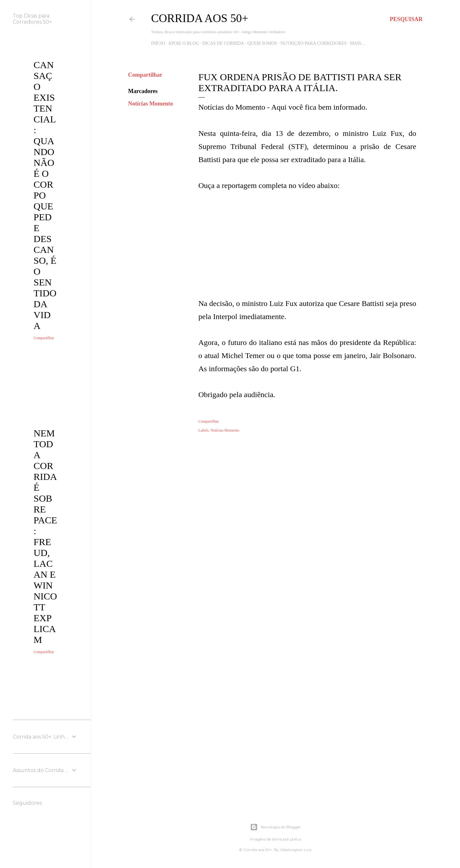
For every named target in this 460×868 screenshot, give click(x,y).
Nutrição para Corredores (314, 43)
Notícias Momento (150, 104)
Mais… (358, 43)
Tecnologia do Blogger (276, 827)
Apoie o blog (183, 43)
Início (158, 43)
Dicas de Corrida (223, 43)
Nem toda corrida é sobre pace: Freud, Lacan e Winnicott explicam (45, 536)
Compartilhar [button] (145, 75)
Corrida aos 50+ (200, 18)
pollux (296, 839)
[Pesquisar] (406, 19)
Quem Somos (262, 43)
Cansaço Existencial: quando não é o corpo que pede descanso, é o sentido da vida (45, 195)
